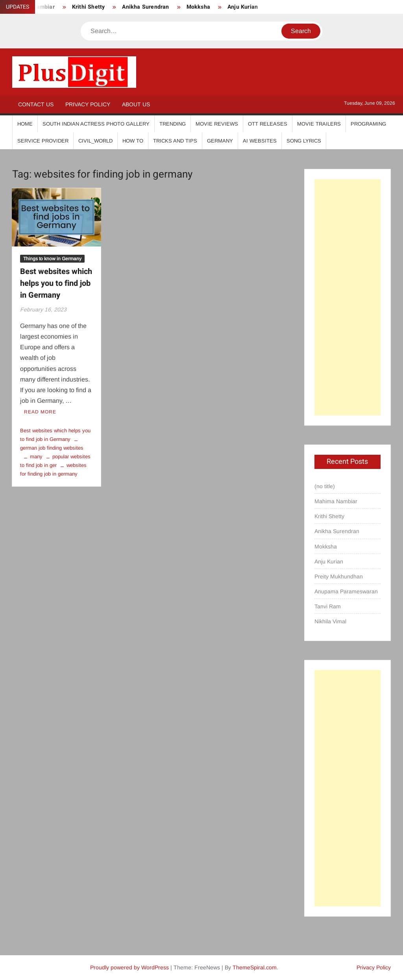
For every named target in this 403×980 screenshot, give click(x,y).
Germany (220, 141)
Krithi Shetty (89, 7)
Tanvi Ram (328, 606)
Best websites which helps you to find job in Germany (56, 283)
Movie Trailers (319, 124)
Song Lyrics (304, 141)
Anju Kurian (243, 7)
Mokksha (198, 7)
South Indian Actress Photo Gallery (96, 124)
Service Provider (43, 141)
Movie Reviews (217, 124)
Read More (40, 412)
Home (25, 124)
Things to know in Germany (52, 259)
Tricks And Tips (175, 141)
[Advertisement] (348, 297)
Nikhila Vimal (330, 621)
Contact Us (36, 104)
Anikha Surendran (145, 7)
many (36, 457)
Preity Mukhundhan (339, 576)
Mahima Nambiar (336, 501)
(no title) (325, 486)
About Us (136, 104)
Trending (173, 124)
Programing (368, 124)
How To (133, 141)
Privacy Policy (88, 104)
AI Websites (260, 141)
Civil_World (95, 141)
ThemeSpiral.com (255, 967)
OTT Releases (268, 124)
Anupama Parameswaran (346, 591)
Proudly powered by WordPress (129, 967)
